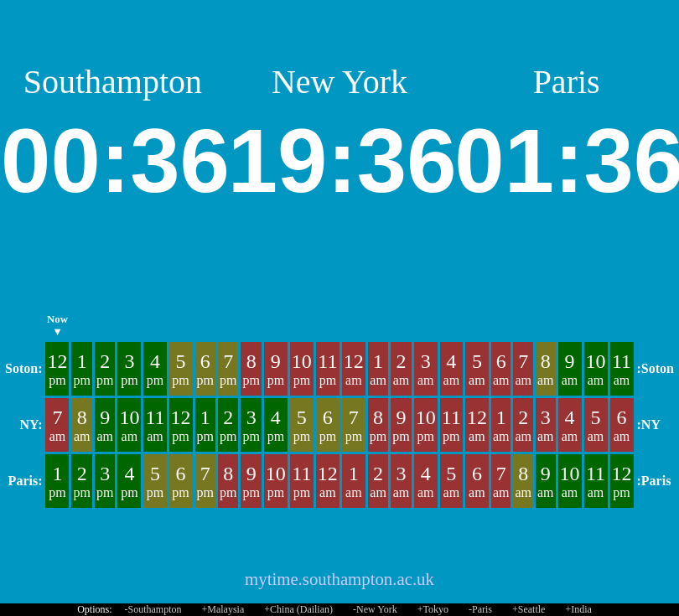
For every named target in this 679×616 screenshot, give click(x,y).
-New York (375, 609)
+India (578, 609)
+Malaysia (223, 609)
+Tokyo (433, 609)
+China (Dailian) (298, 609)
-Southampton (153, 609)
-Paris (480, 609)
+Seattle (529, 609)
